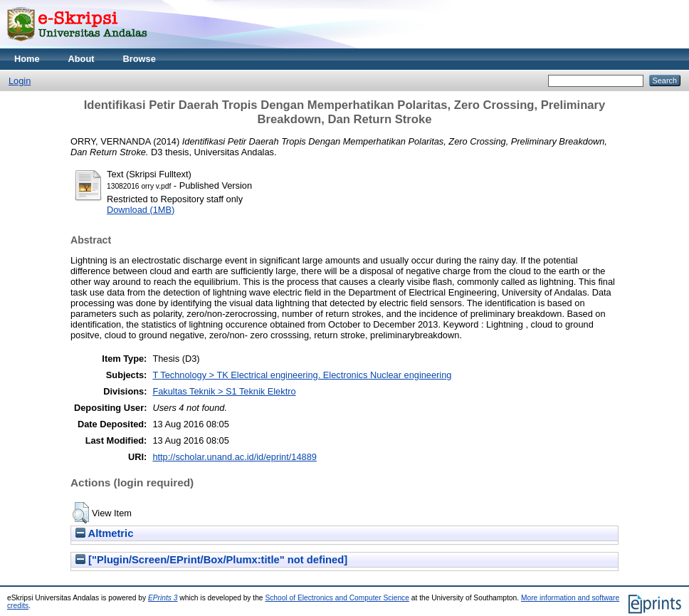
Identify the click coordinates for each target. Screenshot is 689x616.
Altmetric (104, 533)
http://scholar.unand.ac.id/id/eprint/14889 (235, 457)
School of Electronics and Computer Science (337, 598)
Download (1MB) (141, 210)
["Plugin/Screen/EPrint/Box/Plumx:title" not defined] (211, 560)
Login (20, 81)
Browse (140, 59)
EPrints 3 (163, 598)
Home (27, 59)
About (81, 59)
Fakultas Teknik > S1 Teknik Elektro (224, 391)
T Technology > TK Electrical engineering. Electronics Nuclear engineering (302, 375)
